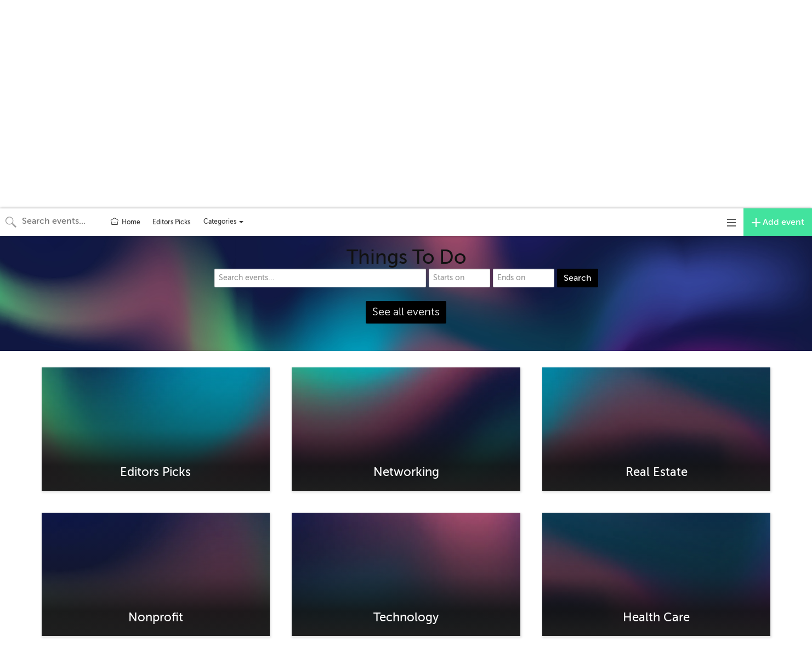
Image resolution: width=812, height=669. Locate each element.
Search (578, 278)
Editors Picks (171, 222)
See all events (406, 312)
